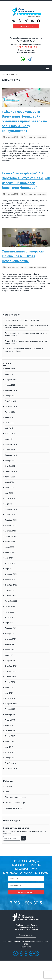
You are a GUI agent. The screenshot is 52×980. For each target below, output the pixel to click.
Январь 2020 (10, 709)
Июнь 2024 (9, 488)
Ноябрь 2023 (10, 525)
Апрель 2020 (10, 698)
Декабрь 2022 (11, 585)
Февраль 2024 (11, 509)
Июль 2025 (9, 417)
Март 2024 (9, 504)
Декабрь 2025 (11, 390)
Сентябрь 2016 (11, 769)
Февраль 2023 (11, 574)
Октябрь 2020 (11, 677)
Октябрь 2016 (11, 763)
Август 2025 (10, 412)
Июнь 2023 (9, 552)
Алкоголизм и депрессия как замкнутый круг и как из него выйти (26, 334)
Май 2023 (9, 558)
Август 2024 (10, 477)
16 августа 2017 (12, 137)
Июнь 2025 (9, 423)
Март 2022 (9, 623)
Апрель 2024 (10, 498)
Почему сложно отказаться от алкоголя (22, 320)
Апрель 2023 (10, 563)
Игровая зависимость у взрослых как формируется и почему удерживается (26, 327)
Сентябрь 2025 (11, 407)
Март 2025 (9, 439)
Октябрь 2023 (11, 531)
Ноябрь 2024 (10, 461)
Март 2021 (9, 655)
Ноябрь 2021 (10, 634)
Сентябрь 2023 (11, 536)
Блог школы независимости (35, 137)
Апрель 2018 (10, 720)
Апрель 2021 (10, 650)
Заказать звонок (26, 26)
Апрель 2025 (10, 434)
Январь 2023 (10, 580)
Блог (7, 792)
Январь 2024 (10, 515)
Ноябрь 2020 (10, 671)
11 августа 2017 (12, 194)
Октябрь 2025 (11, 401)
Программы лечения (13, 808)
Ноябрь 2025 (10, 396)
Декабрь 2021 (11, 628)
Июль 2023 (9, 547)
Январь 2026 (10, 385)
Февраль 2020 (11, 704)
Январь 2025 (10, 450)
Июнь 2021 (9, 644)
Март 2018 (9, 725)
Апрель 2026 (10, 369)
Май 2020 (9, 693)
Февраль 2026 (11, 380)
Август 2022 (10, 607)
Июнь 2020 (9, 688)
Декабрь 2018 (11, 715)
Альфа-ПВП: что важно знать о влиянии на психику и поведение (26, 342)
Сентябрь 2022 (11, 601)
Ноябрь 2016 (10, 758)
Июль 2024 (9, 482)
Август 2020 (10, 682)
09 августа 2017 (12, 267)
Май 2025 (9, 428)
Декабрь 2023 (11, 520)
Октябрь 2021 (11, 639)
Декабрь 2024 (11, 455)
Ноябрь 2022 (10, 590)
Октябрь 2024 (11, 466)
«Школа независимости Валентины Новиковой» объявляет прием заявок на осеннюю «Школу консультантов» (24, 121)
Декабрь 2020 (11, 666)
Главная (5, 74)
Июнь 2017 (9, 742)
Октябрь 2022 (11, 596)
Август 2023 (10, 542)
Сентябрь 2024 (11, 471)
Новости (8, 786)
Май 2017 (9, 747)
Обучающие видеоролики (16, 797)
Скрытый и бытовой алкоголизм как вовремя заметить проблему (24, 350)
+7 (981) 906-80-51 (26, 903)
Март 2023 (9, 569)
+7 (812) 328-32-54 (26, 41)
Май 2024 (9, 493)
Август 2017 (10, 736)
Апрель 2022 (10, 617)
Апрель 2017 (10, 752)
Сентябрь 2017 (11, 731)
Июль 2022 (9, 612)
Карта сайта (26, 947)
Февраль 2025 (11, 444)
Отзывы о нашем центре (15, 803)
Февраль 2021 (11, 661)
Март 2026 (9, 374)
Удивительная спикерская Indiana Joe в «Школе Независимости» (23, 256)
